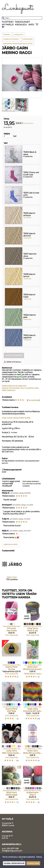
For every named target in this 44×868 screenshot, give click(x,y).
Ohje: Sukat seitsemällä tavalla (16, 418)
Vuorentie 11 (8, 823)
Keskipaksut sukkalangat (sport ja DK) (18, 43)
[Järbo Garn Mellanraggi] (11, 786)
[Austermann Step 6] (33, 786)
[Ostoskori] (37, 25)
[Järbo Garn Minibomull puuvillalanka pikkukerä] (33, 660)
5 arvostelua (33, 400)
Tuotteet (8, 22)
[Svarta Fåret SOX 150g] (11, 702)
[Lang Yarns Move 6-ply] (33, 620)
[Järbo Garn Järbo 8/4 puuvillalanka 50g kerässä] (33, 744)
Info (31, 25)
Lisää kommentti (11, 544)
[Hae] (22, 18)
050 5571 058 (13, 849)
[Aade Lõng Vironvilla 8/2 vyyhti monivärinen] (33, 702)
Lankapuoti (18, 34)
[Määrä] (8, 136)
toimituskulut (29, 123)
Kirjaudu (21, 25)
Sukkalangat (28, 39)
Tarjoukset (22, 22)
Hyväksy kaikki (33, 863)
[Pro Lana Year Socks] (11, 620)
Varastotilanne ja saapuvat (14, 386)
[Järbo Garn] (12, 569)
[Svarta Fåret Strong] (11, 660)
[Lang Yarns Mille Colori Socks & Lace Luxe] (11, 744)
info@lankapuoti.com (12, 851)
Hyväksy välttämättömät (14, 863)
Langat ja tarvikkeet (11, 39)
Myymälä (8, 25)
